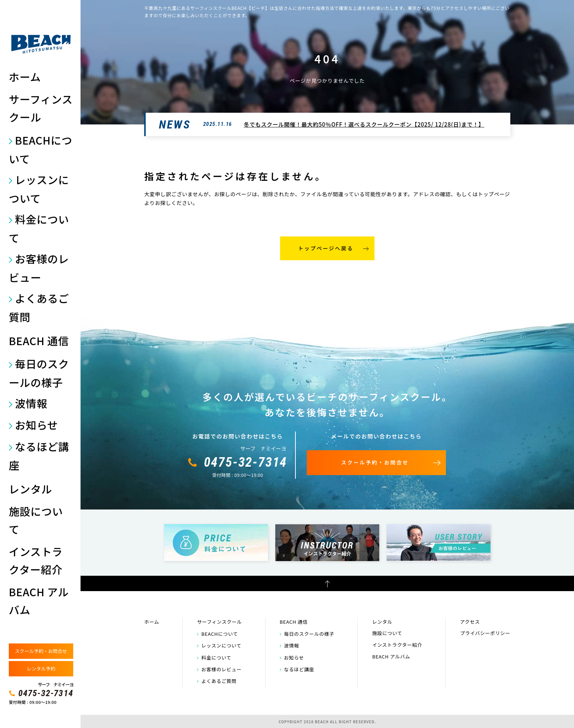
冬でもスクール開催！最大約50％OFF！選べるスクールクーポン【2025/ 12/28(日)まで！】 (364, 124)
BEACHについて (41, 149)
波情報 (31, 403)
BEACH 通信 (39, 341)
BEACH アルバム (39, 601)
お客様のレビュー (39, 268)
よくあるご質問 (39, 307)
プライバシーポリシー (485, 633)
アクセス (470, 622)
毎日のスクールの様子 (39, 373)
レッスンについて (39, 189)
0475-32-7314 (46, 693)
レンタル (30, 489)
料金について (39, 228)
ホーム (25, 77)
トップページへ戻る (326, 248)
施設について (36, 520)
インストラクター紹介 (36, 560)
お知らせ (37, 425)
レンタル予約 (41, 669)
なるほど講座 (39, 456)
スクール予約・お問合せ (41, 651)
